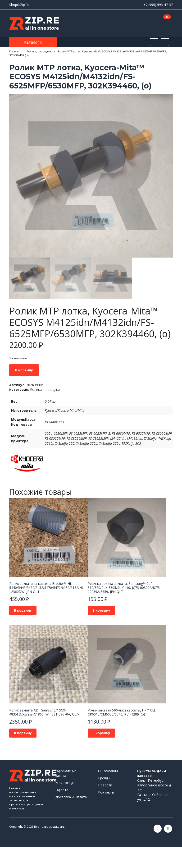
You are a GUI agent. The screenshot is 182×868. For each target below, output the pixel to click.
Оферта (62, 790)
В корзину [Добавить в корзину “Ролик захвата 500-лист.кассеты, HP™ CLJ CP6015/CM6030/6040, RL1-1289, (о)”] (101, 733)
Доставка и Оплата (71, 797)
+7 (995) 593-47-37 (158, 5)
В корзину (24, 370)
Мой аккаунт (66, 783)
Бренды (104, 778)
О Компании (108, 771)
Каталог (32, 42)
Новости (105, 785)
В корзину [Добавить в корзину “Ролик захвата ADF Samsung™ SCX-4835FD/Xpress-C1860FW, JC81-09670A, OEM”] (23, 733)
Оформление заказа (66, 773)
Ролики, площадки (45, 390)
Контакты (106, 792)
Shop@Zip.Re (19, 5)
